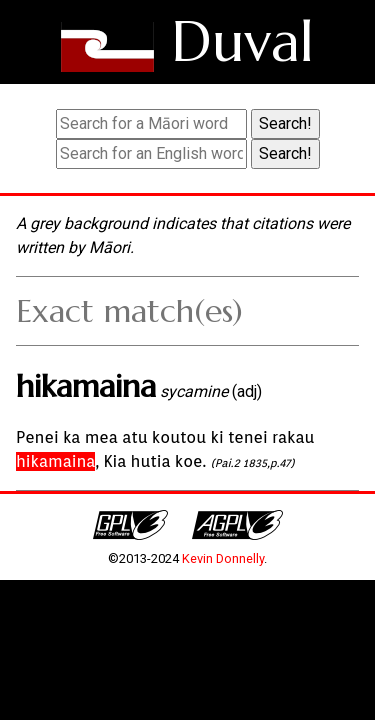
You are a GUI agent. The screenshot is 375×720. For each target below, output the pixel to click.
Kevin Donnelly (223, 558)
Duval (242, 41)
